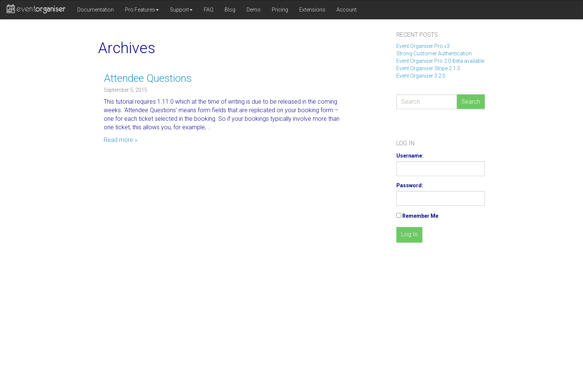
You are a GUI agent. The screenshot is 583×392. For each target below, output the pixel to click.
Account (347, 10)
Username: (410, 156)
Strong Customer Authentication (434, 54)
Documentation (96, 10)
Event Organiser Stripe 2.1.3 (428, 68)
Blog (230, 10)
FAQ (209, 10)
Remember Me (420, 216)
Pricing (280, 10)
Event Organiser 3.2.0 (421, 76)
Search (471, 102)
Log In (409, 234)
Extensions (312, 10)
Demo (254, 10)
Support (181, 10)
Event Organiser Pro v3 (423, 46)
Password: (410, 185)
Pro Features (142, 10)
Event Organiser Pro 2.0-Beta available (440, 61)
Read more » (120, 140)
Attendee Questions (148, 78)
